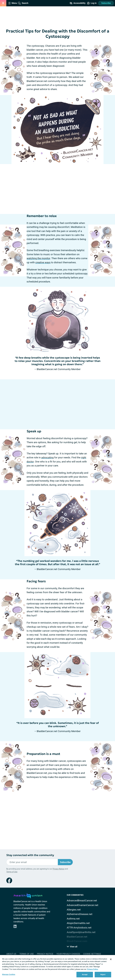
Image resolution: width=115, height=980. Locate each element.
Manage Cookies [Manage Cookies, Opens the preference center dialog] (9, 974)
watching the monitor (38, 258)
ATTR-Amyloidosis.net (79, 928)
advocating (47, 457)
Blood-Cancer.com (77, 941)
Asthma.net (73, 919)
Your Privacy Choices (68, 954)
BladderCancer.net (77, 937)
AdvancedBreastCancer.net (82, 901)
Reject (103, 975)
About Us (11, 954)
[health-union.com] (28, 895)
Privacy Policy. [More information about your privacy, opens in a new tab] (93, 969)
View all (72, 947)
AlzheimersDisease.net (80, 914)
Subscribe (106, 3)
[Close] (111, 959)
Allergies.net (74, 910)
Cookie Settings (92, 954)
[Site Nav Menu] (13, 3)
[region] (57, 968)
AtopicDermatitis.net (78, 923)
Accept (85, 975)
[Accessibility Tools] (78, 3)
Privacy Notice (58, 869)
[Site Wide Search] (23, 3)
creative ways (43, 262)
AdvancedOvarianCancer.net (83, 905)
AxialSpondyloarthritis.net (81, 932)
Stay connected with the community (30, 855)
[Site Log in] (92, 3)
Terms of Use (12, 872)
